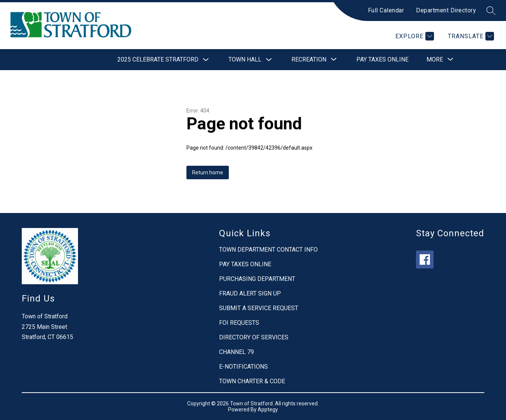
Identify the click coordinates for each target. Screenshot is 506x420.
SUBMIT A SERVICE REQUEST (259, 308)
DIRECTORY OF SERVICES (254, 337)
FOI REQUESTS (239, 323)
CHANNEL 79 (236, 352)
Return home (208, 172)
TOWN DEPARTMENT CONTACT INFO (268, 250)
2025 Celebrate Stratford (158, 59)
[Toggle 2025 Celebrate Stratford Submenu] (206, 60)
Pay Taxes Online (382, 59)
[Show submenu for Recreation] (309, 60)
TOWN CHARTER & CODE (252, 381)
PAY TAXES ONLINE (245, 264)
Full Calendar (386, 10)
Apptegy (268, 409)
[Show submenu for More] (435, 60)
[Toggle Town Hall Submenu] (269, 60)
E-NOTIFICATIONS (243, 367)
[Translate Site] (470, 36)
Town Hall (245, 59)
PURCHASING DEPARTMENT (257, 279)
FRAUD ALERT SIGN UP (250, 293)
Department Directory (446, 10)
